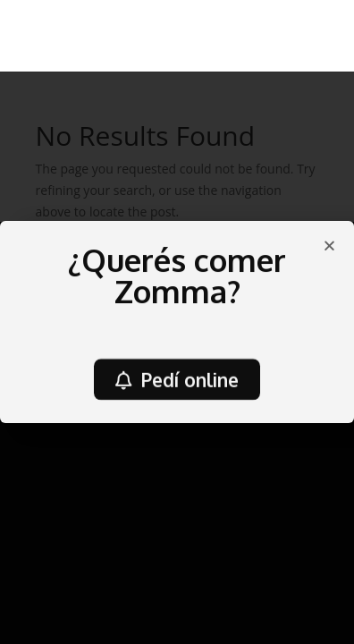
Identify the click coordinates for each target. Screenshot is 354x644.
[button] (177, 382)
